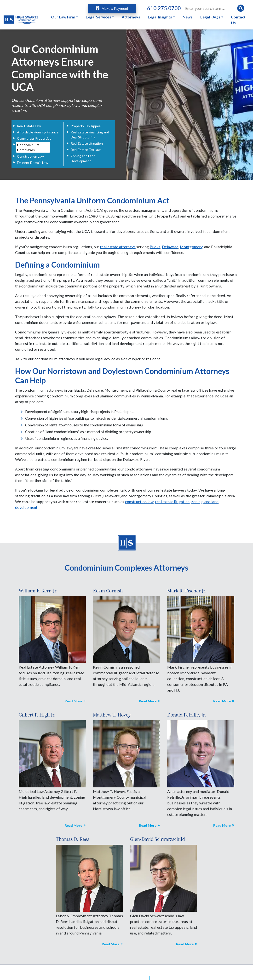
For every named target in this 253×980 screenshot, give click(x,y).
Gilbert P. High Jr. (37, 715)
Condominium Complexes (28, 147)
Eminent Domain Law (33, 163)
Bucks (155, 247)
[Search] (214, 8)
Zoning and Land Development (83, 158)
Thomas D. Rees (73, 839)
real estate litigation (172, 501)
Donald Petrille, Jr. (187, 715)
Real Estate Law (29, 126)
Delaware (170, 247)
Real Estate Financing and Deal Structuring (90, 135)
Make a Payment (112, 9)
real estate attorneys (118, 247)
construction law (139, 501)
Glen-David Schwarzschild (158, 839)
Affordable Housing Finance (38, 132)
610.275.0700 (164, 8)
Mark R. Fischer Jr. (187, 590)
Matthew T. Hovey (112, 715)
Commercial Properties (34, 138)
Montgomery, (192, 247)
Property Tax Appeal (86, 126)
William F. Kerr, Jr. (38, 590)
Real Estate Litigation (87, 143)
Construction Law (30, 156)
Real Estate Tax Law (86, 150)
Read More (73, 701)
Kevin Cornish (108, 590)
